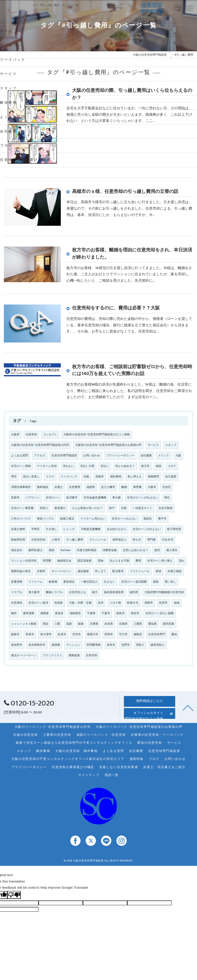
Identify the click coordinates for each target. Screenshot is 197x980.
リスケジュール (140, 571)
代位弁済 (168, 540)
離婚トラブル (54, 592)
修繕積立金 (64, 561)
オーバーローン (61, 571)
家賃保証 (69, 582)
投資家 (59, 603)
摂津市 (109, 634)
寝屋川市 (93, 634)
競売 (157, 550)
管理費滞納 (93, 645)
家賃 (159, 571)
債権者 (45, 613)
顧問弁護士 (36, 550)
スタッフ (171, 445)
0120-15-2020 (29, 703)
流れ (182, 561)
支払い (105, 466)
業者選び (60, 508)
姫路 (81, 624)
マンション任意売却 (24, 561)
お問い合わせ (92, 456)
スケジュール (98, 540)
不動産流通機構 (91, 529)
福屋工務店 (67, 519)
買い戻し (170, 582)
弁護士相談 (175, 571)
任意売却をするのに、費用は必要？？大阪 (116, 308)
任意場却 (17, 603)
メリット (164, 456)
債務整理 (153, 477)
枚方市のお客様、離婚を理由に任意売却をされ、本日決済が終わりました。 (132, 254)
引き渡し (52, 529)
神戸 (112, 508)
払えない (110, 582)
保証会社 (17, 550)
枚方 (95, 592)
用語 (45, 624)
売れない (68, 466)
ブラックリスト (52, 655)
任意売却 (31, 435)
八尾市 (56, 540)
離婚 (124, 487)
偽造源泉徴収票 (114, 592)
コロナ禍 (115, 603)
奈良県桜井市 (37, 645)
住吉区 (167, 487)
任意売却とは (77, 592)
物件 (14, 613)
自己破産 (171, 477)
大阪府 (15, 435)
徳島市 (120, 613)
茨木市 (77, 634)
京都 (124, 508)
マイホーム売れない (93, 519)
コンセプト (50, 435)
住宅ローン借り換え (160, 561)
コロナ (172, 466)
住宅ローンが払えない (147, 529)
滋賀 (69, 624)
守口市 (123, 634)
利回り (44, 508)
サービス (153, 445)
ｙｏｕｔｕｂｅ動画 (24, 624)
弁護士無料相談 (87, 550)
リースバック (69, 477)
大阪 (178, 456)
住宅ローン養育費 (22, 508)
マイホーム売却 (47, 466)
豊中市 (162, 519)
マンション (73, 645)
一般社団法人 (89, 582)
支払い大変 (87, 466)
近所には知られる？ (136, 550)
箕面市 (15, 498)
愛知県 (152, 624)
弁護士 (59, 487)
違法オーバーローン (24, 655)
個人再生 (172, 550)
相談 (159, 466)
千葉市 (106, 613)
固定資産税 (85, 561)
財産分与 (133, 603)
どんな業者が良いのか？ (87, 508)
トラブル (17, 592)
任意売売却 (38, 540)
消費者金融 (110, 550)
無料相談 (43, 487)
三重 (57, 624)
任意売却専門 (157, 634)
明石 (167, 498)
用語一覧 (112, 775)
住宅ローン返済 (38, 603)
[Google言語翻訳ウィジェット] (178, 8)
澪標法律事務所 (21, 487)
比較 (86, 477)
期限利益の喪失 (21, 571)
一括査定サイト (142, 508)
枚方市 (145, 466)
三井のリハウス (21, 519)
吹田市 (163, 603)
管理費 (47, 561)
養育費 (137, 487)
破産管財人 (158, 645)
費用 (138, 561)
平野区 (36, 529)
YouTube (66, 550)
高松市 (135, 613)
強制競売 (75, 613)
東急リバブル (45, 519)
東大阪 (117, 498)
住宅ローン (53, 498)
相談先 (148, 519)
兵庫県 (94, 624)
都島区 (138, 634)
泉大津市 (46, 634)
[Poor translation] (14, 895)
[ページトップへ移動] (188, 708)
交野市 (126, 645)
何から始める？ (125, 466)
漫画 (156, 582)
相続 (52, 550)
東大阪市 (34, 592)
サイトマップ (89, 775)
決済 (101, 603)
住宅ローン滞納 (21, 466)
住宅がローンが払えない (142, 498)
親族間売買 (18, 540)
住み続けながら (117, 529)
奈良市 (111, 645)
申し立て (101, 571)
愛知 (174, 634)
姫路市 (15, 634)
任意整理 (75, 487)
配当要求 (118, 571)
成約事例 (116, 477)
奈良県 (109, 624)
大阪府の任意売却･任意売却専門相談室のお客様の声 (108, 445)
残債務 (56, 645)
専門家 (151, 540)
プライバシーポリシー (120, 456)
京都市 (41, 571)
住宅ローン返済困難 (134, 582)
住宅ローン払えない (125, 519)
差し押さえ (135, 477)
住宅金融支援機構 (95, 498)
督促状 (59, 613)
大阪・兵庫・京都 (80, 603)
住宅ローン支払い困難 (160, 613)
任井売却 (92, 655)
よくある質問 (19, 456)
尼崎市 (149, 603)
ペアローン (33, 498)
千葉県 (91, 613)
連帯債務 (28, 613)
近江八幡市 (108, 487)
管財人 (140, 645)
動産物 (53, 582)
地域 (176, 603)
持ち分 (137, 540)
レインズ (69, 529)
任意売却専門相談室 (64, 456)
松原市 (62, 634)
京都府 (123, 624)
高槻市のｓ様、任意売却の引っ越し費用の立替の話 (125, 192)
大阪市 (152, 487)
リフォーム (36, 582)
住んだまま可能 (119, 561)
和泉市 (30, 634)
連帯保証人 (119, 540)
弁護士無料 (18, 529)
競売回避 (169, 624)
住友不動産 (166, 508)
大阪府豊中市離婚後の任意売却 (164, 592)
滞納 (101, 561)
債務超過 (74, 655)
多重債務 (17, 582)
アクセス (40, 456)
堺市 (14, 477)
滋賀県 (91, 487)
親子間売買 (174, 529)
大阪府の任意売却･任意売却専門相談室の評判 (40, 445)
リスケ (50, 477)
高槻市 (100, 477)
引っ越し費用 (75, 540)
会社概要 (146, 456)
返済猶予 (72, 498)
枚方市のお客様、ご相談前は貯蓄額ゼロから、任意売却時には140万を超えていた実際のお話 (132, 370)
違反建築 (83, 571)
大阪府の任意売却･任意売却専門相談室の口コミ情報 (97, 435)
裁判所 (134, 592)
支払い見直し (31, 477)
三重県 (138, 624)
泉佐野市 (17, 645)
